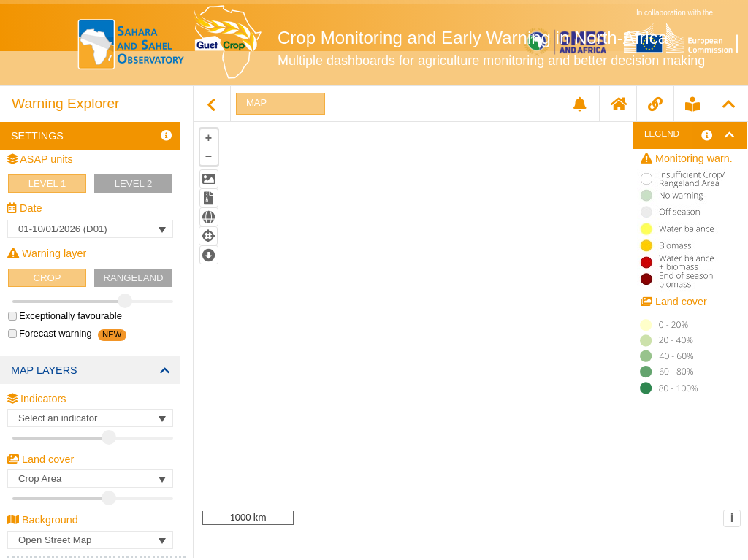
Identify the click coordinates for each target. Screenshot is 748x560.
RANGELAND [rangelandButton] (133, 278)
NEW (112, 334)
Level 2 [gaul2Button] (134, 184)
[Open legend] (734, 135)
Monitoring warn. (687, 158)
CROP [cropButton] (47, 278)
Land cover (41, 459)
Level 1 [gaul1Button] (47, 184)
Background (43, 520)
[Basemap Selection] (90, 540)
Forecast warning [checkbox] (50, 333)
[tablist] (470, 304)
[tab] (280, 104)
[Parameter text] (90, 418)
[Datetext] (90, 229)
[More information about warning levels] (706, 135)
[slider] (104, 302)
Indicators (37, 399)
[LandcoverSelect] (90, 479)
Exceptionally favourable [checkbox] (65, 316)
